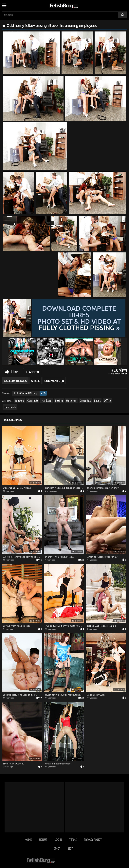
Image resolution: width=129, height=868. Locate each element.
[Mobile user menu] (4, 4)
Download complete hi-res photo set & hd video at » (79, 318)
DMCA (57, 848)
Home (28, 839)
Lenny (117, 374)
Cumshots (33, 400)
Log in (58, 839)
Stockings (71, 400)
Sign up (43, 839)
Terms (73, 839)
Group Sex (85, 400)
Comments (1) (54, 381)
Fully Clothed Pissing (26, 393)
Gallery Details (15, 381)
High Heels (10, 407)
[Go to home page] (71, 5)
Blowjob (20, 400)
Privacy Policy (93, 839)
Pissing (59, 400)
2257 (70, 848)
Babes (97, 400)
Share (36, 381)
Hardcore (46, 400)
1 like (14, 371)
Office (107, 400)
